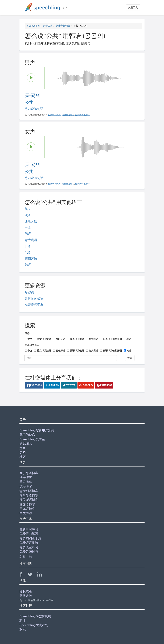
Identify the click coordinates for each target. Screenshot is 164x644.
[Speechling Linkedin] (42, 575)
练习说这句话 (34, 109)
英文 (28, 209)
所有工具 (26, 556)
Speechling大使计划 (34, 625)
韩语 (28, 265)
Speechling (33, 26)
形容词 (29, 292)
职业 (23, 621)
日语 (28, 246)
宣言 (23, 448)
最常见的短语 (34, 298)
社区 (23, 457)
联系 (23, 629)
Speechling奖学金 (32, 439)
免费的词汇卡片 (30, 538)
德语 (28, 234)
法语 (28, 215)
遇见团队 (26, 443)
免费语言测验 (29, 543)
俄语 (28, 252)
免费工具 (133, 7)
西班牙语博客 (29, 473)
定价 (23, 453)
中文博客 (26, 513)
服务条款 (26, 596)
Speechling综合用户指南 (37, 430)
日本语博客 (27, 509)
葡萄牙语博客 (29, 495)
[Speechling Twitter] (32, 575)
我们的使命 (27, 435)
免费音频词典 (63, 26)
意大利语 (31, 240)
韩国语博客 (27, 504)
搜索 (130, 358)
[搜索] (71, 358)
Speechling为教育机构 (35, 616)
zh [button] (65, 8)
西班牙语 (31, 221)
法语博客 (26, 478)
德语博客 (26, 486)
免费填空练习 (29, 547)
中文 (28, 227)
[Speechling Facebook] (23, 575)
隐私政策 (26, 591)
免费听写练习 (29, 529)
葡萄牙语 (31, 259)
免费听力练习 (29, 534)
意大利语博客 (29, 491)
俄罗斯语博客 (29, 500)
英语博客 (26, 482)
